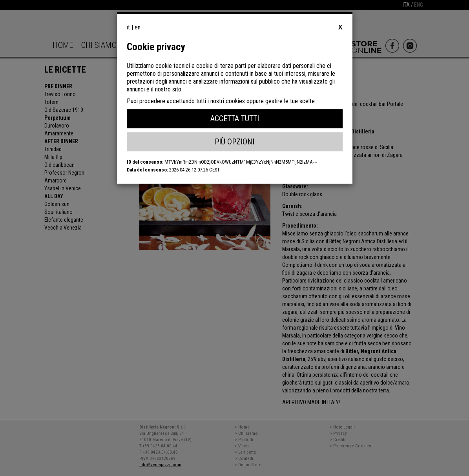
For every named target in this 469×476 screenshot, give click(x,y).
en (138, 27)
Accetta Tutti (235, 119)
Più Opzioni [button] (234, 142)
